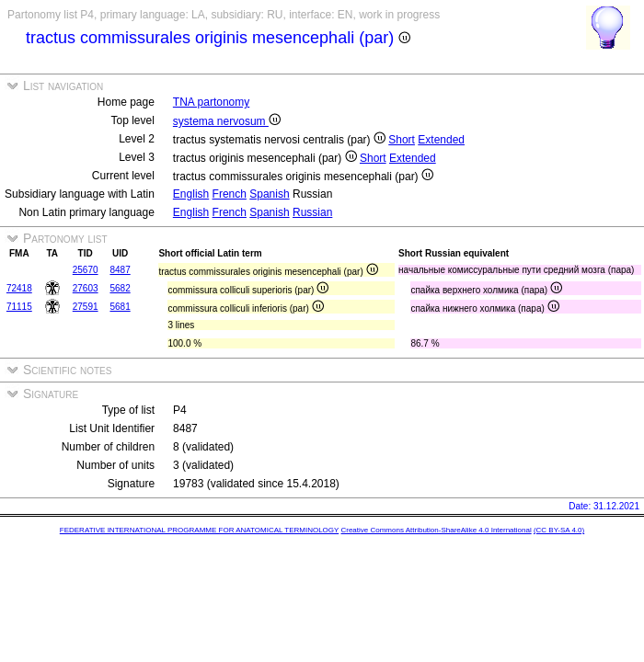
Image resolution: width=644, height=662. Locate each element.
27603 (86, 288)
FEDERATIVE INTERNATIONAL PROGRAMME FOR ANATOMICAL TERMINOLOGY (199, 530)
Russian (312, 212)
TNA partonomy (211, 102)
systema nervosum (227, 121)
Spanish (269, 194)
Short (402, 140)
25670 (86, 270)
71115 (19, 307)
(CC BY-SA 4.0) (559, 530)
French (230, 194)
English (191, 194)
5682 (120, 288)
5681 (120, 307)
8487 (120, 270)
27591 (86, 307)
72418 (19, 288)
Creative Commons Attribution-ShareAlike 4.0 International (436, 530)
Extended (441, 140)
